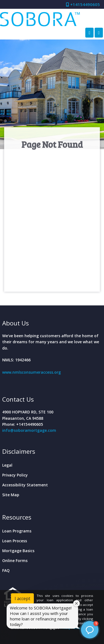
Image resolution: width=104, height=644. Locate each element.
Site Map (11, 495)
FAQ (6, 570)
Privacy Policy (15, 475)
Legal (7, 465)
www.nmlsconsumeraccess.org (32, 372)
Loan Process (15, 541)
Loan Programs (17, 531)
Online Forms (15, 561)
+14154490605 (83, 4)
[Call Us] (89, 33)
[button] (90, 630)
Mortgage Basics (18, 551)
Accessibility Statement (25, 485)
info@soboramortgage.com (29, 430)
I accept (22, 598)
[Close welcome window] (76, 603)
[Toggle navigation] (99, 33)
